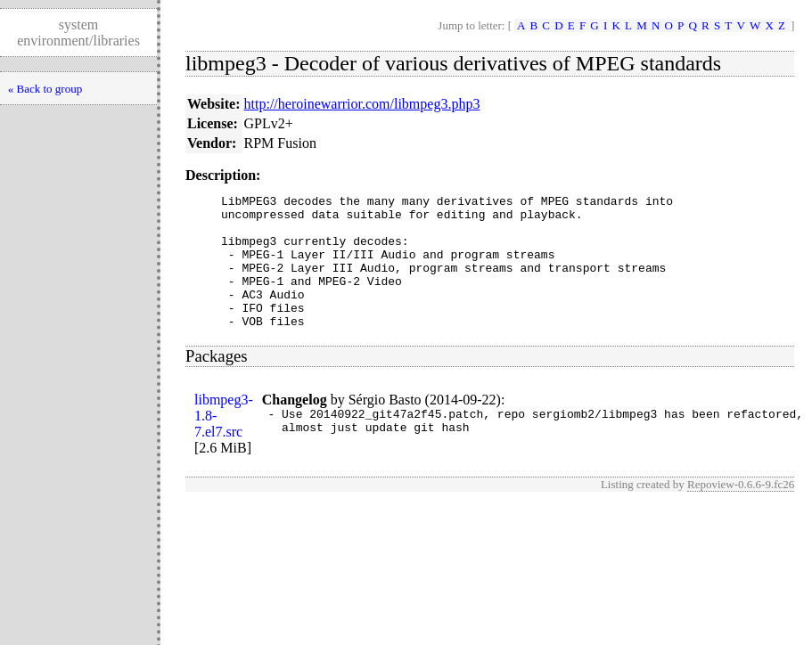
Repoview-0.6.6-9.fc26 (741, 511)
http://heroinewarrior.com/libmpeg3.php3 (362, 104)
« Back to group (45, 89)
